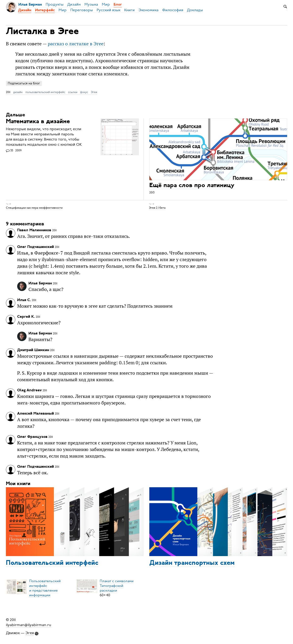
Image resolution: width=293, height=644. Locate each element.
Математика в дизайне (38, 122)
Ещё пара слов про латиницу (192, 186)
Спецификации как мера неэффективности (34, 208)
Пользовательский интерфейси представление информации (45, 588)
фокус (84, 92)
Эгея (94, 92)
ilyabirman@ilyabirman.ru (29, 625)
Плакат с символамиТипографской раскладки (117, 586)
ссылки (73, 92)
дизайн (18, 92)
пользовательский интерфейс (45, 92)
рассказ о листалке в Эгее (76, 44)
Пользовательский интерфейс (52, 563)
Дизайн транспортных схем (192, 563)
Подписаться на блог (24, 83)
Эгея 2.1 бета (157, 208)
